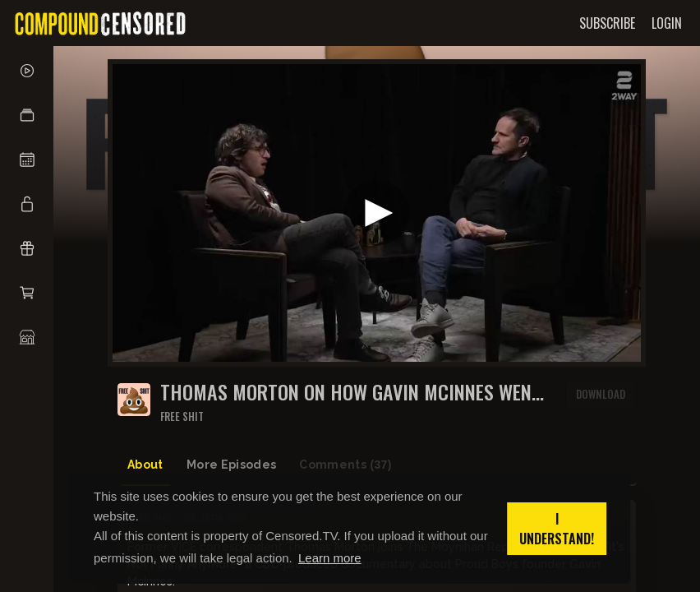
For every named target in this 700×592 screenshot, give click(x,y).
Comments (345, 465)
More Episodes (232, 465)
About (145, 465)
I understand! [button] (557, 529)
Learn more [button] (330, 558)
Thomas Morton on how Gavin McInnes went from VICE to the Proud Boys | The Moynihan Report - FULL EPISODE (351, 392)
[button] (27, 115)
